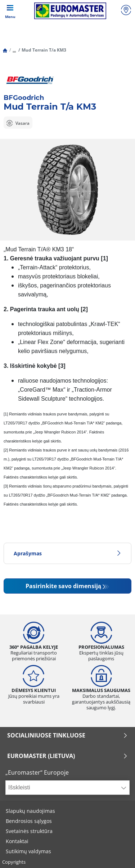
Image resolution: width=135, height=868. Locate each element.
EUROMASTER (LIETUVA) (67, 756)
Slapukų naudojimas (30, 811)
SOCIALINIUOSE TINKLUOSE (67, 735)
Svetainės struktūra (29, 831)
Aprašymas (67, 553)
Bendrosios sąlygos (29, 821)
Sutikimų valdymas (28, 851)
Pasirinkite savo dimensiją (63, 586)
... (14, 50)
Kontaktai (17, 841)
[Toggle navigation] (10, 11)
